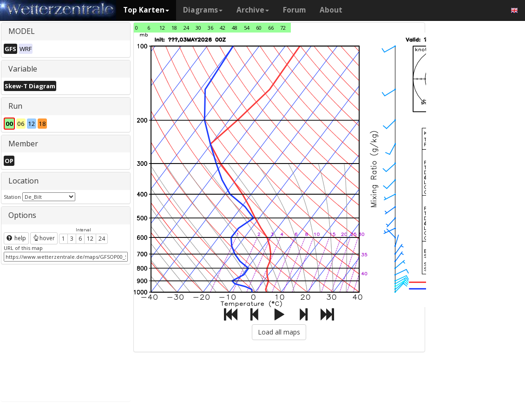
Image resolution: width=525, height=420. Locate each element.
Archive (253, 10)
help (16, 238)
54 (247, 28)
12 (90, 239)
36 (210, 28)
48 (235, 28)
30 (198, 28)
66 (271, 28)
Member (23, 144)
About (331, 10)
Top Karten (146, 10)
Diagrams (203, 10)
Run (15, 106)
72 (283, 28)
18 (174, 28)
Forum (294, 10)
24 (102, 239)
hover (44, 238)
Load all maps (279, 332)
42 (223, 28)
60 (259, 28)
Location (23, 181)
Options (22, 215)
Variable (23, 69)
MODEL (22, 31)
